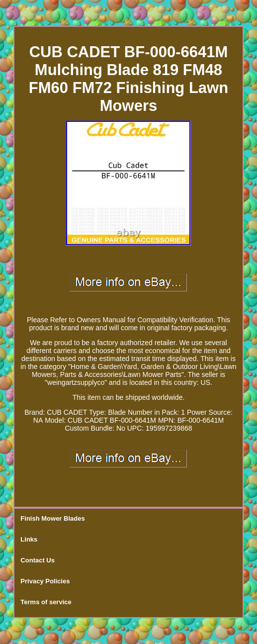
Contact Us (38, 560)
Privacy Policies (45, 581)
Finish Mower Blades (52, 518)
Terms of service (46, 602)
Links (29, 539)
